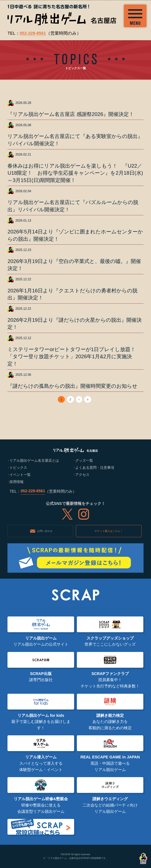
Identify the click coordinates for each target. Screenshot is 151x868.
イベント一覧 (20, 475)
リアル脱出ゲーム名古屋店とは (34, 460)
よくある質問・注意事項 (95, 468)
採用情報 (17, 482)
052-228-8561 (33, 34)
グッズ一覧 (84, 460)
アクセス (82, 475)
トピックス (18, 468)
